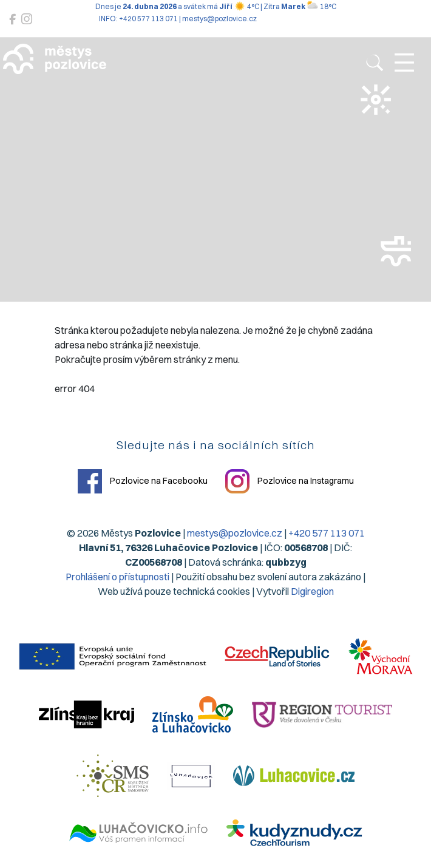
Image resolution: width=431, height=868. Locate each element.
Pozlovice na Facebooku (143, 481)
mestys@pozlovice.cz (235, 533)
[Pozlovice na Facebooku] (12, 19)
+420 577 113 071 (327, 533)
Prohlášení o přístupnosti (117, 577)
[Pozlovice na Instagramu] (27, 19)
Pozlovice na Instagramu (290, 481)
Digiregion (312, 591)
